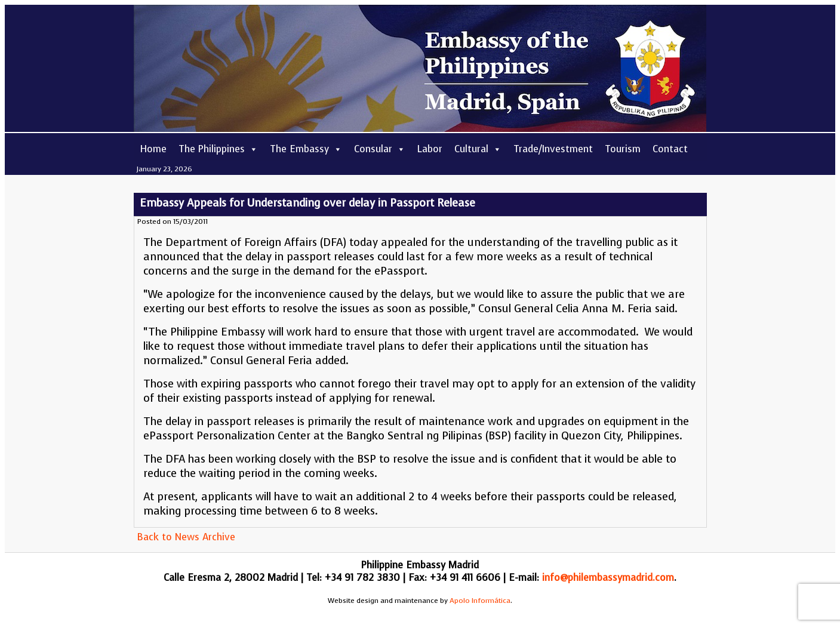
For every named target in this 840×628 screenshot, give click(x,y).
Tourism (623, 149)
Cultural (478, 149)
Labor (430, 149)
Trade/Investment (553, 149)
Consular (380, 149)
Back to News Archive (186, 537)
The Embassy (306, 149)
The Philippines (218, 149)
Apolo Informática (480, 601)
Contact (670, 149)
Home (153, 149)
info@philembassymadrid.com (608, 578)
